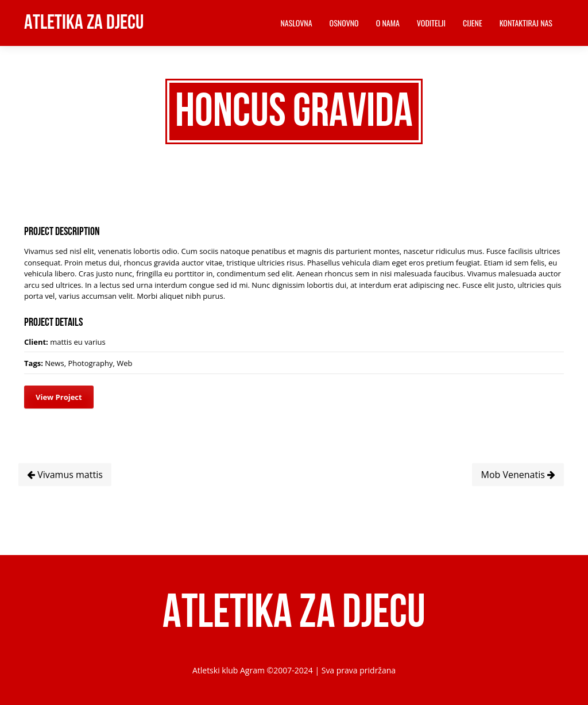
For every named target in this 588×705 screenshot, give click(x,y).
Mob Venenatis (518, 475)
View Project (59, 397)
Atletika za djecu (84, 23)
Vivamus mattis (65, 475)
